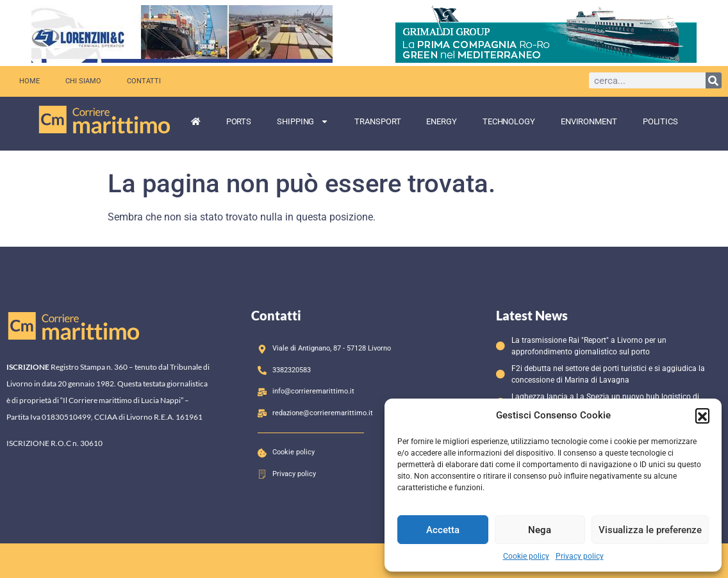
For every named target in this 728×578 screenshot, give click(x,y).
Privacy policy (580, 556)
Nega (540, 530)
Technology (509, 121)
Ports (239, 121)
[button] (702, 415)
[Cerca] (714, 80)
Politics (660, 121)
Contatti (144, 81)
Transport (377, 121)
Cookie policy (526, 556)
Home (29, 81)
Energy (441, 121)
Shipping (303, 121)
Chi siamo (83, 81)
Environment (589, 121)
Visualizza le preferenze (650, 530)
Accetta (443, 530)
